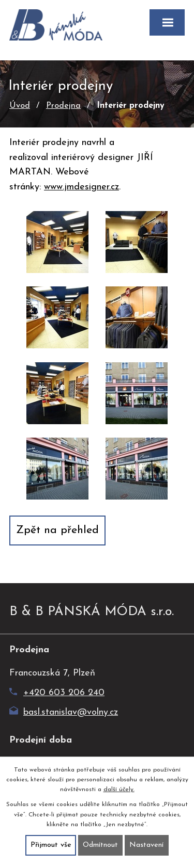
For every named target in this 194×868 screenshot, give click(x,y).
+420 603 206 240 (57, 693)
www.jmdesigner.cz (81, 187)
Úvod (20, 106)
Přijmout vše (51, 845)
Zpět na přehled (57, 530)
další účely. (119, 790)
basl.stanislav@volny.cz (64, 712)
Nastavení (146, 845)
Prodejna (63, 106)
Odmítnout (100, 845)
